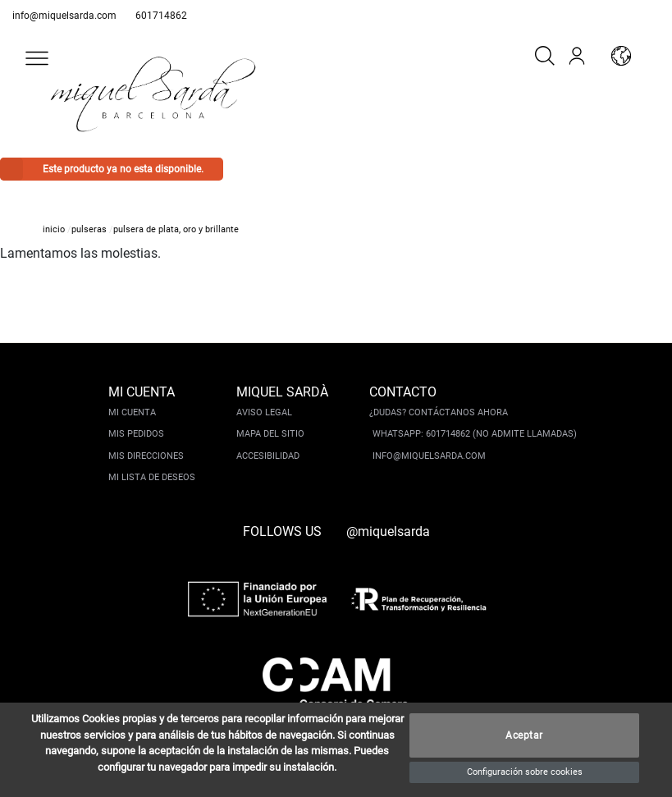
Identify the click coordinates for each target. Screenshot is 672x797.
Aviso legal (264, 412)
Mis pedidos (136, 434)
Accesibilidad (268, 456)
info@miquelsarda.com (64, 16)
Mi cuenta (132, 412)
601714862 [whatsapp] (161, 16)
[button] (37, 58)
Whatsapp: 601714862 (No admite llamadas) (475, 434)
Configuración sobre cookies (525, 772)
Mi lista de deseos (152, 477)
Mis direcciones (146, 456)
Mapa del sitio (270, 434)
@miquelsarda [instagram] (388, 531)
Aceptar (524, 735)
